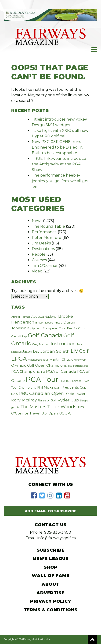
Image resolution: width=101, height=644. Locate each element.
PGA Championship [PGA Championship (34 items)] (28, 372)
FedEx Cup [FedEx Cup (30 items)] (76, 328)
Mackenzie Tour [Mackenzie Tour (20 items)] (38, 360)
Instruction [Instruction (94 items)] (63, 344)
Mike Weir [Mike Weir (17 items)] (80, 360)
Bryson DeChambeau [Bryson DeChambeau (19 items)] (49, 323)
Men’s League (50, 559)
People (39, 254)
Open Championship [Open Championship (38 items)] (54, 366)
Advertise (50, 593)
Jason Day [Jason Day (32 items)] (31, 352)
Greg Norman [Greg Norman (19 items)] (41, 344)
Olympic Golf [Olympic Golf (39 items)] (23, 365)
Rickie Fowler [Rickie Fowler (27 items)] (75, 394)
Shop (51, 567)
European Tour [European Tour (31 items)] (54, 328)
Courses (39, 260)
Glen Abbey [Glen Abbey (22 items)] (19, 336)
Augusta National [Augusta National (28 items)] (44, 317)
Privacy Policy (50, 601)
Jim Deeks (41, 243)
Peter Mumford (47, 238)
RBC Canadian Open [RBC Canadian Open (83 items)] (41, 393)
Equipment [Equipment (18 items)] (34, 328)
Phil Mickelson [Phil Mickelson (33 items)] (49, 387)
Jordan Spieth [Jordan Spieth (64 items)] (55, 351)
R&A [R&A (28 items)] (14, 394)
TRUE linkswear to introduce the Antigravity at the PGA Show (59, 164)
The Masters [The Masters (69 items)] (33, 407)
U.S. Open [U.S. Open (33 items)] (50, 413)
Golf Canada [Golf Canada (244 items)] (45, 335)
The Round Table (48, 226)
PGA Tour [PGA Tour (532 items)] (42, 379)
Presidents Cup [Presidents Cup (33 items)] (74, 387)
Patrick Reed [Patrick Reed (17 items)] (81, 366)
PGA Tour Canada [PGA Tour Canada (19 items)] (70, 381)
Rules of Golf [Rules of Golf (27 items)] (47, 400)
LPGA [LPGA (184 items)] (19, 359)
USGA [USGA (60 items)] (65, 413)
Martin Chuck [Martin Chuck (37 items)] (61, 359)
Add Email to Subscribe (51, 511)
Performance (44, 232)
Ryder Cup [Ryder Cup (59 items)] (68, 400)
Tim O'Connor (45, 266)
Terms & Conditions (51, 610)
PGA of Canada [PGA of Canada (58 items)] (61, 371)
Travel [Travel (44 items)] (35, 413)
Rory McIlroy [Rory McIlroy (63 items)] (24, 400)
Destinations (43, 249)
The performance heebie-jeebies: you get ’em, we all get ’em (60, 181)
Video (37, 271)
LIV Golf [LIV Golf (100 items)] (79, 351)
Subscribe (51, 550)
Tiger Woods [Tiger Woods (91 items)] (62, 407)
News (37, 221)
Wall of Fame (50, 576)
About (50, 584)
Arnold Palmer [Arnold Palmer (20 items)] (21, 317)
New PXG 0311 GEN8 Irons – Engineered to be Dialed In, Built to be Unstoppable (58, 147)
